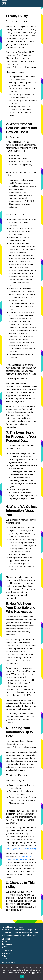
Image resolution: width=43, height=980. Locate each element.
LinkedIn (6, 942)
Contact (5, 959)
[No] (40, 972)
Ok (22, 977)
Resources (6, 953)
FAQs (4, 956)
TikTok (5, 947)
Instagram (7, 944)
